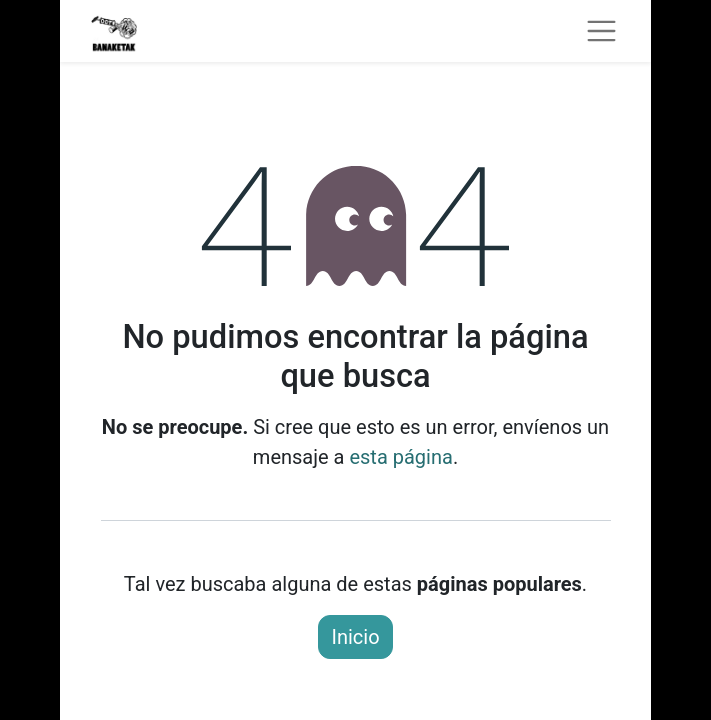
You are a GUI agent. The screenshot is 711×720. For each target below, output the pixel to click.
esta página (400, 457)
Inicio (355, 637)
